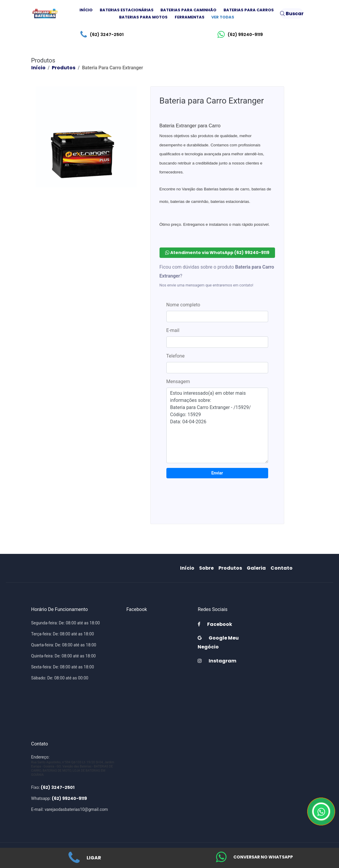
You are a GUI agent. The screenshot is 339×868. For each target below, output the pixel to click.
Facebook (215, 624)
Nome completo (183, 305)
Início (86, 10)
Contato (283, 568)
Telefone (176, 356)
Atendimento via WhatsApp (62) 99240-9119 (217, 253)
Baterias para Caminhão (188, 10)
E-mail (173, 330)
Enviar (217, 473)
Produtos (64, 68)
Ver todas (223, 17)
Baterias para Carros (249, 10)
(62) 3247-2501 (100, 35)
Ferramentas (190, 17)
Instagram (217, 661)
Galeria (257, 568)
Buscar (292, 14)
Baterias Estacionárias (127, 10)
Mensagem (178, 381)
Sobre (208, 568)
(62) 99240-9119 (239, 35)
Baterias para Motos (143, 17)
